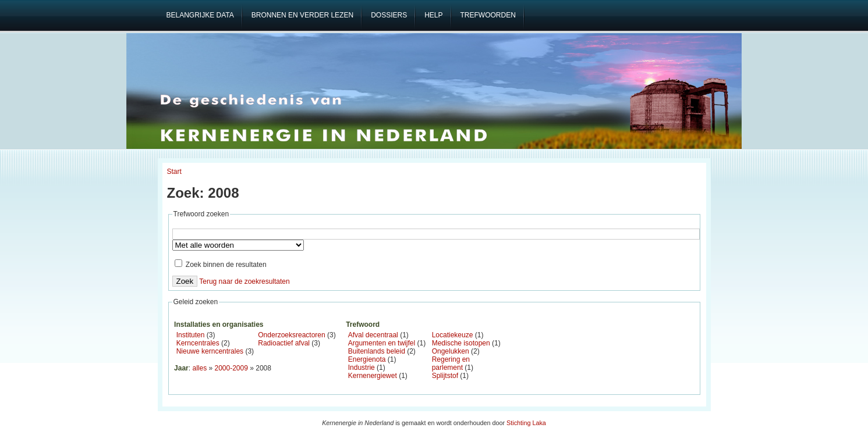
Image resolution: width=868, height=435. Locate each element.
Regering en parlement (451, 363)
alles (199, 368)
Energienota (367, 359)
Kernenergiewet (373, 376)
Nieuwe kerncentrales (210, 351)
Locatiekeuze (453, 335)
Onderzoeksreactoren (291, 335)
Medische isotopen (461, 343)
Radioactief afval (284, 343)
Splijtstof (445, 376)
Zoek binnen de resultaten (221, 265)
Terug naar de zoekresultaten (244, 281)
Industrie (362, 368)
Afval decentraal (373, 335)
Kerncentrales (198, 343)
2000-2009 (231, 368)
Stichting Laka (526, 423)
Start (174, 172)
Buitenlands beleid (377, 351)
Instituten (191, 335)
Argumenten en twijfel (382, 343)
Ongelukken (451, 351)
